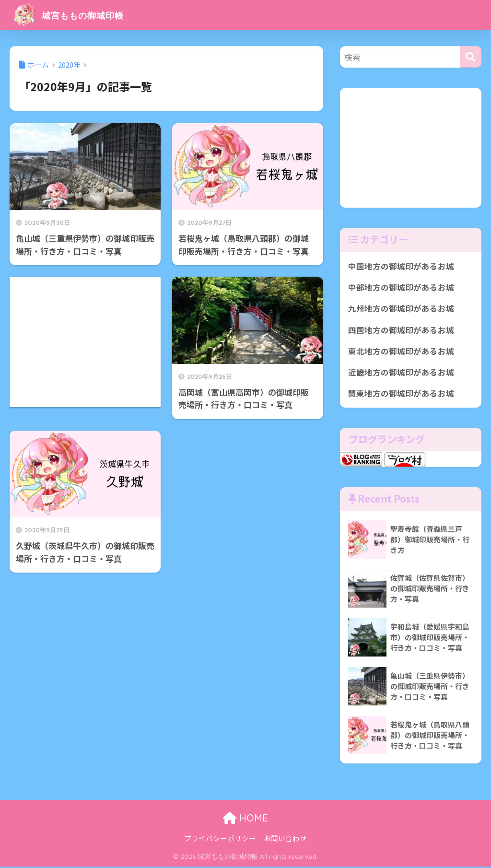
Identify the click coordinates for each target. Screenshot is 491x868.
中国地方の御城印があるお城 (401, 266)
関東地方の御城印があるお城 (401, 395)
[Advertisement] (85, 309)
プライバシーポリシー (220, 839)
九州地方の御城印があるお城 (401, 309)
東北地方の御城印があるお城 (401, 352)
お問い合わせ (285, 839)
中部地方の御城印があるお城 (401, 288)
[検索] (471, 57)
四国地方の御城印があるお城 (401, 330)
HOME (245, 820)
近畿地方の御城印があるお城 (401, 373)
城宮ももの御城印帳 (80, 15)
